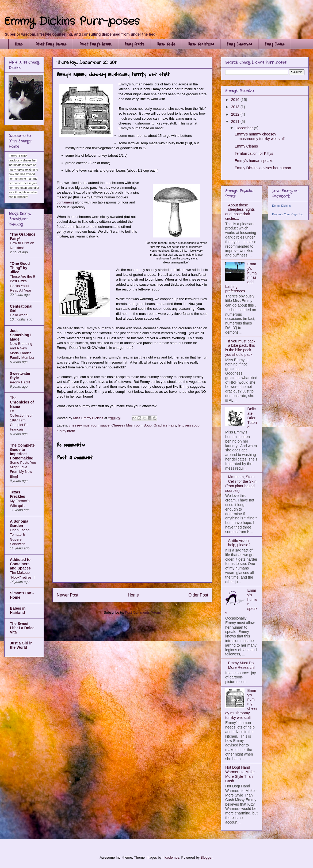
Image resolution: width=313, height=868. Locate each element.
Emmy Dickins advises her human (263, 168)
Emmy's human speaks (254, 161)
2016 (236, 100)
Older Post (198, 595)
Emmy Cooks (166, 44)
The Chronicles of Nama (22, 402)
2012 (236, 114)
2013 (236, 107)
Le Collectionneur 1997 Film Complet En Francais (21, 420)
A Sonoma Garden (19, 523)
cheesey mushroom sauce (89, 425)
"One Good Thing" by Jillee (20, 268)
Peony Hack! (20, 382)
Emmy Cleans (275, 44)
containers (65, 202)
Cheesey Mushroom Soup (132, 425)
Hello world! (19, 315)
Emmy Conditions (201, 44)
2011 (236, 122)
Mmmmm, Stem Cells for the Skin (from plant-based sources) (241, 484)
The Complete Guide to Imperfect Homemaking (22, 452)
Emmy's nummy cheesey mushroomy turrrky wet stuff (260, 136)
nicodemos (171, 857)
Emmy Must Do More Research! (242, 665)
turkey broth (66, 431)
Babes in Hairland (18, 610)
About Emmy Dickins (51, 44)
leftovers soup (189, 425)
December (245, 128)
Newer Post (68, 595)
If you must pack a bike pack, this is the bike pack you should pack (240, 348)
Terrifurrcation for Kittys (254, 153)
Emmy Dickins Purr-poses (72, 22)
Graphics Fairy (165, 425)
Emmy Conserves (239, 44)
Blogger (207, 857)
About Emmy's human (96, 44)
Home (19, 44)
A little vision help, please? (239, 543)
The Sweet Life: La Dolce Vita (22, 628)
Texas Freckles (18, 494)
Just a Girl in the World (21, 645)
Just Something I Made (21, 335)
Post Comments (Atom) (143, 612)
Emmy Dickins (281, 206)
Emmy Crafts (134, 44)
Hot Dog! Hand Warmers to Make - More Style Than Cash (241, 774)
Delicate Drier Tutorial (252, 418)
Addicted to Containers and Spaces (20, 564)
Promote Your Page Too (288, 214)
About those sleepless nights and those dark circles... (240, 212)
